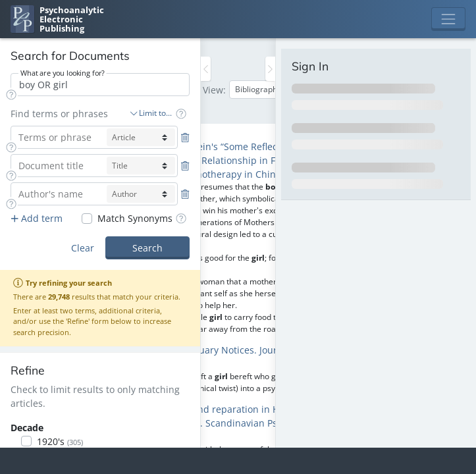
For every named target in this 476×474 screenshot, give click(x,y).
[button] (11, 94)
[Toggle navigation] (448, 19)
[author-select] (141, 194)
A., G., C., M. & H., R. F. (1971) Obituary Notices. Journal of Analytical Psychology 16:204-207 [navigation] (224, 357)
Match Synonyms (135, 218)
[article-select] (141, 137)
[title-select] (141, 166)
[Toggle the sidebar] (206, 69)
